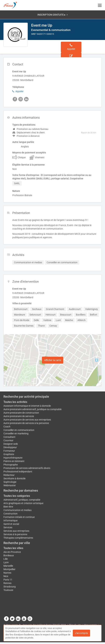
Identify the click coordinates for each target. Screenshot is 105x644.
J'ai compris (81, 633)
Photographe (11, 465)
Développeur (10, 447)
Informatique (10, 520)
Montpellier (9, 569)
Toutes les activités (15, 402)
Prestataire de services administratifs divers (27, 468)
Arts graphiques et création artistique (23, 503)
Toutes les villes (13, 548)
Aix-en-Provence (12, 552)
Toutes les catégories (17, 496)
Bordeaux (9, 555)
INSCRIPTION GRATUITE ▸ (52, 15)
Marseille (8, 566)
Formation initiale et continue (19, 517)
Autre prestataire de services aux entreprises (27, 420)
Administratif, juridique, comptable (22, 500)
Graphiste (9, 454)
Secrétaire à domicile (14, 478)
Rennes (7, 583)
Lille (6, 559)
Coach (7, 427)
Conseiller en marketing (16, 433)
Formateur (9, 451)
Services (8, 527)
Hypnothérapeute (13, 458)
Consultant (9, 437)
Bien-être (8, 507)
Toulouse (8, 590)
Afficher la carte (53, 360)
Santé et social (11, 524)
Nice (6, 576)
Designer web (11, 444)
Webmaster (10, 485)
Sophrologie (10, 482)
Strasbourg (10, 587)
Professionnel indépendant (18, 472)
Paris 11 (8, 580)
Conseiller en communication (19, 430)
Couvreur (8, 440)
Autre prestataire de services (19, 416)
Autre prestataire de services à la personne (26, 423)
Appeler (18, 91)
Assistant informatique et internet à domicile (27, 406)
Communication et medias (17, 510)
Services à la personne (15, 534)
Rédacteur (9, 475)
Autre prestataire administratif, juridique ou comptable (32, 409)
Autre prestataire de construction (21, 413)
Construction (10, 514)
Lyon (6, 562)
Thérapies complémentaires (18, 538)
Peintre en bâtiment (14, 461)
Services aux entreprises (16, 531)
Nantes (7, 573)
